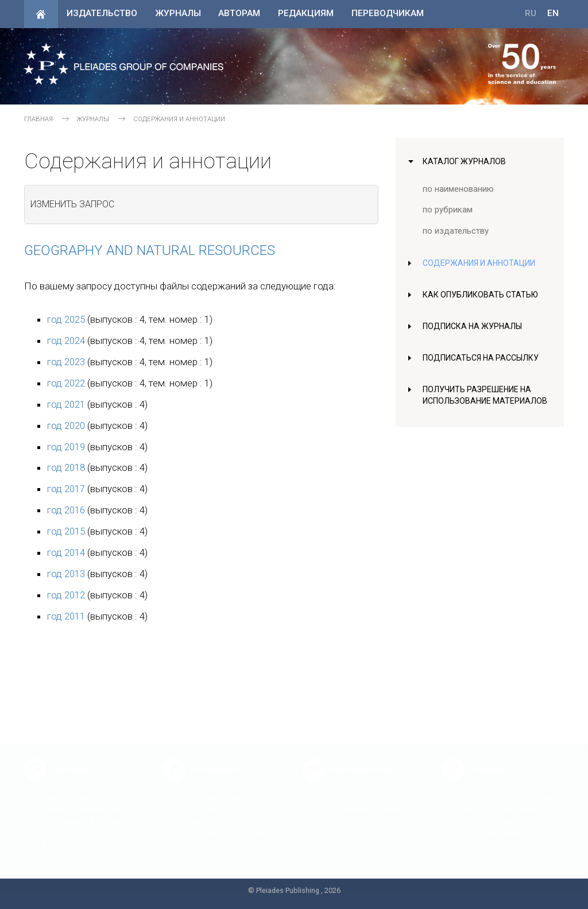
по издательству (456, 231)
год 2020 (66, 426)
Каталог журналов (465, 161)
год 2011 (66, 616)
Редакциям (306, 13)
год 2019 (66, 447)
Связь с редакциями (498, 801)
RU (531, 13)
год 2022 (66, 383)
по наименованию (459, 189)
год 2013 (66, 574)
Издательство (102, 13)
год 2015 (66, 531)
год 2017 (66, 489)
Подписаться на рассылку (483, 358)
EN (553, 13)
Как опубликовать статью (482, 295)
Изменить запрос (72, 204)
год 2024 (66, 341)
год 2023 (66, 362)
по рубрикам (448, 210)
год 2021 (66, 404)
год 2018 (66, 467)
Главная (38, 119)
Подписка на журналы (474, 326)
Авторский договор (79, 835)
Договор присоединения (228, 847)
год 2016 (66, 510)
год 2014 (66, 552)
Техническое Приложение (230, 835)
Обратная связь (490, 824)
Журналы (178, 13)
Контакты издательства (505, 790)
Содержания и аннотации (481, 263)
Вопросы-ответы (491, 813)
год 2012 (66, 595)
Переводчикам (388, 13)
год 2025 (66, 319)
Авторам (239, 13)
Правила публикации (82, 801)
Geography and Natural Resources (150, 250)
